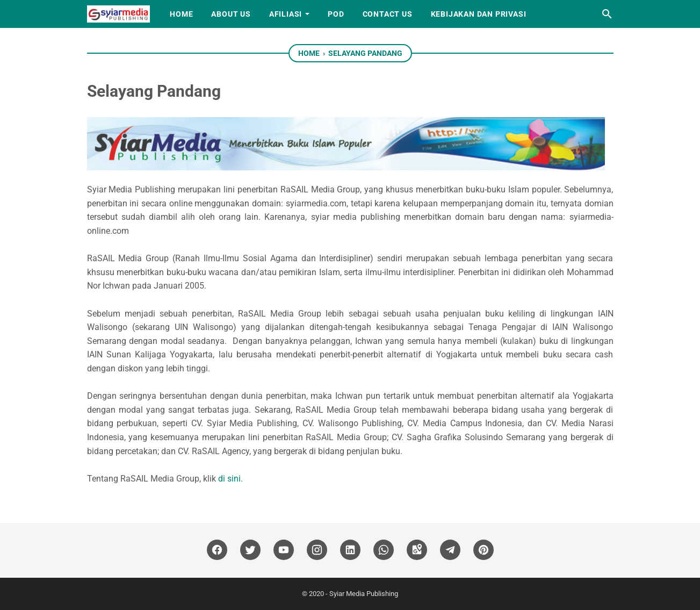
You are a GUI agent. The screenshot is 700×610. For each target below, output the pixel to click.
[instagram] (317, 550)
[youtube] (284, 550)
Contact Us (388, 14)
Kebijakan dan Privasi (479, 14)
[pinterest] (483, 550)
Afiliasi (286, 14)
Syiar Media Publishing (364, 594)
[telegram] (450, 550)
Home (181, 14)
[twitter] (250, 550)
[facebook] (217, 550)
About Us (231, 14)
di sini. (230, 479)
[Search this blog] (607, 14)
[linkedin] (350, 550)
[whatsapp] (384, 550)
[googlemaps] (417, 550)
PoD (336, 14)
